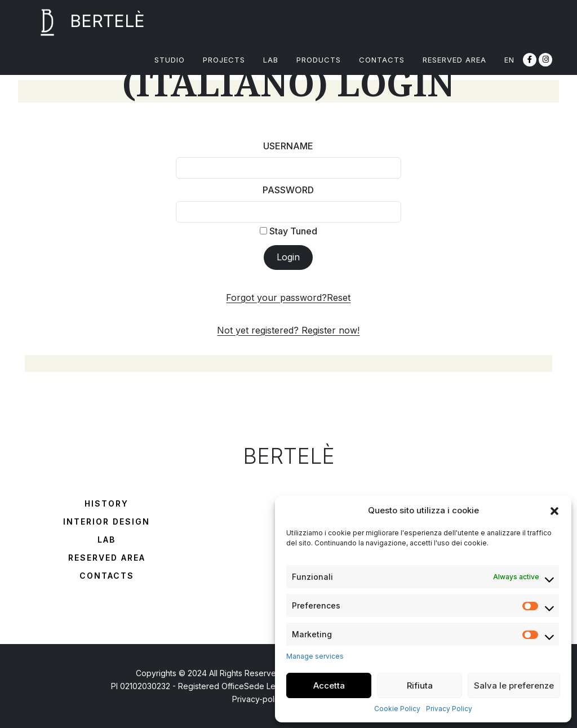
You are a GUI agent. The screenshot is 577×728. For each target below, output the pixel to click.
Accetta (329, 685)
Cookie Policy (397, 709)
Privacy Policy (449, 709)
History (106, 503)
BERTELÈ (85, 23)
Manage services (315, 656)
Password (288, 190)
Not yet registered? (288, 330)
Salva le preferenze (514, 685)
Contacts (107, 576)
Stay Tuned (288, 231)
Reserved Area (107, 558)
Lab (106, 540)
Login (288, 257)
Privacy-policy (259, 699)
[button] (554, 511)
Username (288, 146)
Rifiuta (420, 685)
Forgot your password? (288, 298)
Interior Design (106, 521)
